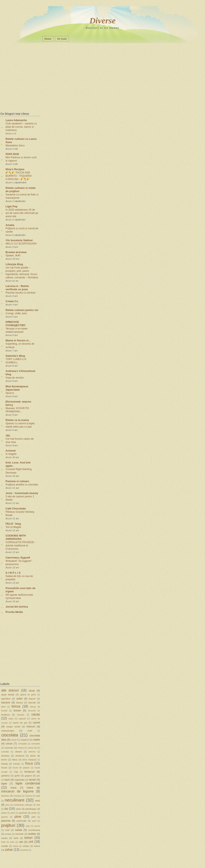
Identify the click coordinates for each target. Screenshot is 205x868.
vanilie (5, 846)
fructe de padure (21, 768)
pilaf (34, 817)
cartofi (36, 723)
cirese (14, 740)
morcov (5, 796)
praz (28, 826)
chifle (30, 731)
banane (6, 702)
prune (37, 826)
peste (34, 813)
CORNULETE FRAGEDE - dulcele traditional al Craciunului (21, 546)
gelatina (5, 776)
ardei (19, 699)
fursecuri (30, 772)
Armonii (11, 451)
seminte (19, 834)
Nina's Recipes (15, 169)
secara (8, 834)
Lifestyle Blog (14, 264)
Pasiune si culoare (17, 481)
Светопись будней (18, 558)
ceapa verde (13, 726)
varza (15, 846)
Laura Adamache (16, 120)
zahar (9, 850)
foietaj (4, 764)
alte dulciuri (10, 690)
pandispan (31, 809)
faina (15, 760)
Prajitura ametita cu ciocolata (22, 485)
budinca (5, 715)
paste (4, 813)
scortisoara (34, 830)
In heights (11, 454)
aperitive (6, 699)
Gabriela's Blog (15, 356)
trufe (3, 842)
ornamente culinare (23, 805)
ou (6, 809)
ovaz (18, 809)
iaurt (7, 780)
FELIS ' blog (13, 524)
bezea (19, 702)
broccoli (32, 711)
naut (38, 796)
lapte (4, 784)
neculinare (15, 800)
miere (30, 788)
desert (18, 752)
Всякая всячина (16, 252)
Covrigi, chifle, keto (16, 313)
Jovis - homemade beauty (22, 493)
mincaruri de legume (17, 791)
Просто (10, 393)
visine (37, 846)
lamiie (32, 780)
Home (48, 39)
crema (21, 748)
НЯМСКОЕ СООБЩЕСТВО (15, 324)
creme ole (32, 748)
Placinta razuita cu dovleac (21, 293)
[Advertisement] (27, 69)
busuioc (21, 715)
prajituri (8, 825)
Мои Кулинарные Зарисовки (17, 388)
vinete (26, 846)
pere (13, 813)
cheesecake (8, 731)
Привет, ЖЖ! (13, 256)
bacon (32, 699)
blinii (3, 707)
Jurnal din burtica (17, 607)
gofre (17, 776)
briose (17, 710)
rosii (7, 830)
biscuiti (32, 702)
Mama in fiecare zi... (18, 340)
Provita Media (14, 612)
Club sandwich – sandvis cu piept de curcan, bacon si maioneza (21, 127)
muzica (28, 796)
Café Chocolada (16, 509)
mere (14, 788)
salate (19, 830)
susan (4, 838)
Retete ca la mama (17, 420)
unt (31, 842)
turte (12, 842)
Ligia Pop (12, 206)
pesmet (23, 813)
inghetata (19, 780)
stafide (32, 834)
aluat (32, 691)
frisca (29, 763)
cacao (36, 714)
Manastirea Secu (15, 146)
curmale (5, 752)
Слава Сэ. (12, 301)
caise (11, 719)
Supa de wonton (15, 378)
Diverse (102, 21)
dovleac (5, 756)
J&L (8, 435)
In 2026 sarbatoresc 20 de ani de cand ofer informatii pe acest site (22, 213)
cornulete (36, 744)
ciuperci (25, 740)
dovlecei (20, 756)
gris (38, 776)
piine (18, 817)
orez (8, 805)
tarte (16, 838)
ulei (21, 842)
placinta (6, 821)
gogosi (28, 776)
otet (38, 805)
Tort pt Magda (13, 527)
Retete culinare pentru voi (22, 310)
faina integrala (29, 760)
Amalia (10, 225)
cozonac (9, 748)
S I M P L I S (13, 573)
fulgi (16, 772)
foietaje (17, 764)
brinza (16, 706)
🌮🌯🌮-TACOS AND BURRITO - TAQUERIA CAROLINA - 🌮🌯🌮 (19, 176)
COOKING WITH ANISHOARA (16, 537)
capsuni (22, 719)
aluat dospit (8, 694)
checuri (31, 726)
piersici (5, 817)
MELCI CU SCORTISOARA (21, 244)
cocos (9, 744)
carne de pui (20, 723)
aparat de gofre (28, 695)
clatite (36, 740)
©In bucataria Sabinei (19, 240)
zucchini (24, 850)
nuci (38, 801)
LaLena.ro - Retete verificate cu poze (17, 288)
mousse (17, 796)
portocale (22, 821)
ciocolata (10, 735)
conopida (22, 744)
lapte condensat (28, 783)
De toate (62, 39)
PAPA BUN (12, 154)
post (34, 821)
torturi (28, 838)
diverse (32, 752)
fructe (4, 768)
